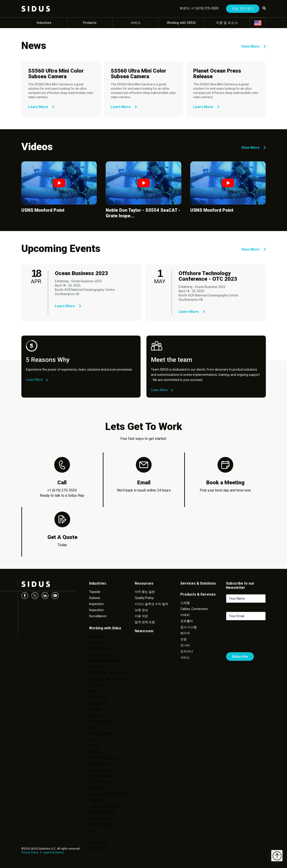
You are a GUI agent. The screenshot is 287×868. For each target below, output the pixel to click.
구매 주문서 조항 (102, 812)
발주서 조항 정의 (102, 819)
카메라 (185, 615)
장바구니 (96, 752)
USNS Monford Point (43, 210)
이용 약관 (96, 800)
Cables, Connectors (194, 609)
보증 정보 (96, 788)
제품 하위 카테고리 (103, 758)
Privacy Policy (30, 852)
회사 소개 (96, 849)
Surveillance (98, 616)
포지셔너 (187, 651)
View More (254, 46)
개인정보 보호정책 (103, 776)
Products (90, 23)
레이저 (185, 633)
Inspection (96, 604)
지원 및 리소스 (227, 23)
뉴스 (92, 728)
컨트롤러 (187, 621)
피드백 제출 (98, 843)
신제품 (185, 603)
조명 (184, 639)
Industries (44, 23)
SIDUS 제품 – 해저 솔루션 (108, 673)
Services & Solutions (198, 583)
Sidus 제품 (97, 667)
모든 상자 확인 (100, 734)
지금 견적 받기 (243, 9)
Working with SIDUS (181, 23)
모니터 (185, 645)
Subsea (94, 598)
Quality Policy (99, 649)
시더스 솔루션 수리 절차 (107, 794)
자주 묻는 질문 (100, 825)
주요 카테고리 (100, 764)
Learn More (41, 107)
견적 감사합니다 (101, 721)
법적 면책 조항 (100, 782)
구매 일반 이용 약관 (104, 806)
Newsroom (144, 631)
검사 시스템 (189, 627)
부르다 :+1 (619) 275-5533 (199, 8)
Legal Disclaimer (53, 852)
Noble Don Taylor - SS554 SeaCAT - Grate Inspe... (143, 213)
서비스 (136, 23)
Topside (95, 592)
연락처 (94, 746)
